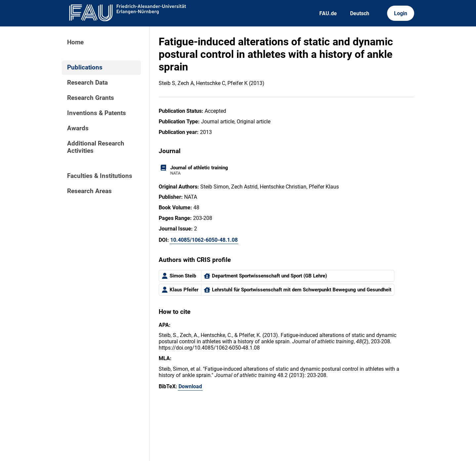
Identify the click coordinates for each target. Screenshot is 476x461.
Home (75, 42)
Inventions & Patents (97, 113)
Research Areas (89, 191)
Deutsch (360, 13)
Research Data (87, 83)
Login (401, 13)
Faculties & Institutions (100, 176)
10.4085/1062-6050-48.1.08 (204, 240)
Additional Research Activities (96, 147)
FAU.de (328, 13)
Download (190, 386)
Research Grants (91, 98)
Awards (78, 128)
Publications (85, 67)
